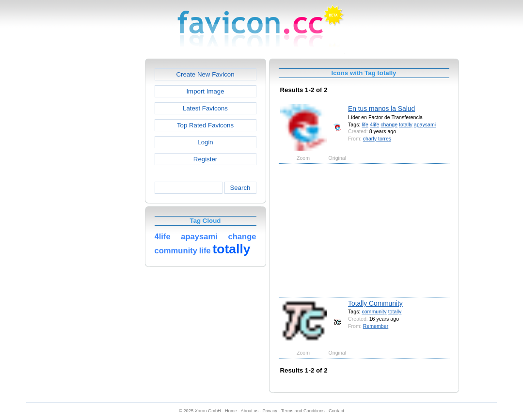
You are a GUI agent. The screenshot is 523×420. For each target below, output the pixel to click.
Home (231, 411)
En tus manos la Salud (381, 109)
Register (205, 159)
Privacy (269, 411)
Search (240, 188)
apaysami (425, 124)
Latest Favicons (205, 108)
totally (406, 124)
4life (374, 124)
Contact (336, 411)
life (365, 124)
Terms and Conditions (303, 411)
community (374, 311)
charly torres (377, 139)
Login (205, 142)
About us (250, 411)
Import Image (205, 91)
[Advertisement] (103, 204)
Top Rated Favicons (205, 125)
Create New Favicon (205, 74)
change (389, 124)
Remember (376, 326)
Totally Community (375, 303)
